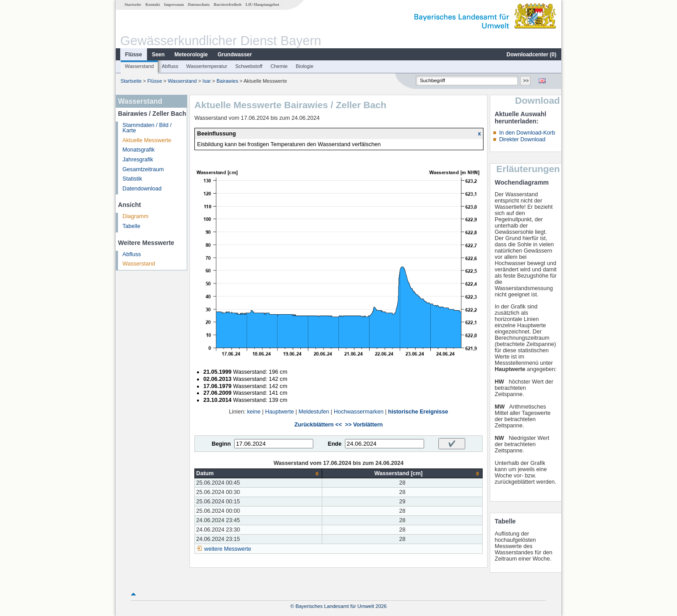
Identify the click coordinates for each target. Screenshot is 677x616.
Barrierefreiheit (227, 4)
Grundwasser (235, 55)
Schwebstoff (249, 66)
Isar (207, 81)
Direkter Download (522, 139)
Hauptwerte (279, 412)
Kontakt (153, 4)
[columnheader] (259, 474)
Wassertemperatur (207, 66)
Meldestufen (314, 412)
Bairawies (228, 81)
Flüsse (134, 55)
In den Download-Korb (527, 133)
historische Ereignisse (418, 412)
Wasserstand (139, 66)
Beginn (221, 444)
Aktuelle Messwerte (147, 140)
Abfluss (170, 66)
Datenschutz (199, 4)
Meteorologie (191, 55)
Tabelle (131, 226)
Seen (158, 55)
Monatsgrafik (139, 150)
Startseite (133, 4)
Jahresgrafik (138, 160)
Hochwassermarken (359, 412)
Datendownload (142, 189)
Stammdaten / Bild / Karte (147, 128)
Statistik (132, 179)
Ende (334, 444)
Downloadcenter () (532, 55)
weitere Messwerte (228, 549)
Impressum (174, 4)
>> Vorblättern (364, 425)
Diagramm (135, 216)
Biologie (305, 66)
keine (254, 412)
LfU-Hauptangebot (263, 4)
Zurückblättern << (318, 425)
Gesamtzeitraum (143, 169)
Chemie (279, 66)
